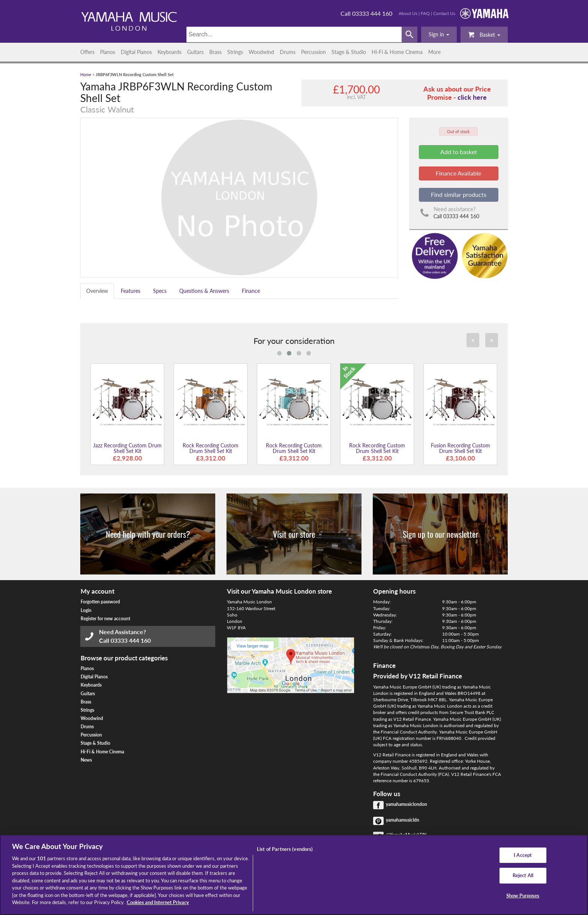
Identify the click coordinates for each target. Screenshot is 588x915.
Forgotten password (100, 602)
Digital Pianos (136, 52)
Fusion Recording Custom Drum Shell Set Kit (460, 448)
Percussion (313, 52)
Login (86, 610)
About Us (408, 13)
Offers (87, 52)
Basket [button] (484, 34)
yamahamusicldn (403, 820)
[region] (294, 875)
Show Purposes (523, 895)
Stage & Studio (349, 52)
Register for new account (105, 619)
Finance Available (458, 173)
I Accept (523, 855)
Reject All (523, 875)
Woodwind (261, 52)
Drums (288, 52)
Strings (235, 52)
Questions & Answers (204, 291)
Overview (97, 291)
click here (472, 97)
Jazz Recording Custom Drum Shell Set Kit (127, 448)
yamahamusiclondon (406, 804)
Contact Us (444, 13)
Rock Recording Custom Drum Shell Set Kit (211, 448)
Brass (215, 52)
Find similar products (459, 194)
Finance (251, 291)
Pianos (108, 52)
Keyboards (169, 52)
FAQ (425, 13)
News (86, 760)
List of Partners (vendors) (285, 849)
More (434, 52)
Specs (160, 291)
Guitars (195, 52)
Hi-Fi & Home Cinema (397, 52)
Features (130, 291)
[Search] (294, 34)
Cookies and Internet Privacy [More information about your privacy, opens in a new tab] (158, 902)
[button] (439, 34)
